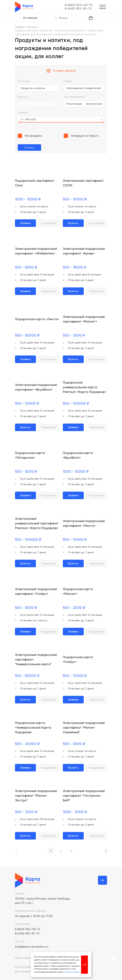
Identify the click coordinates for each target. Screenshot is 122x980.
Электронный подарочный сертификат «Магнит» (84, 319)
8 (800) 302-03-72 (28, 929)
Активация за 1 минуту (85, 136)
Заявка (25, 223)
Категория (24, 81)
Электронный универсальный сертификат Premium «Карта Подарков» (37, 523)
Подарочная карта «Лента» (37, 319)
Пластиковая (74, 104)
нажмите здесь (72, 972)
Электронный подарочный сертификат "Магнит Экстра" (36, 796)
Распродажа (33, 136)
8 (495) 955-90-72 (27, 933)
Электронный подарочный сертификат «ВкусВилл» (36, 387)
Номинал (23, 112)
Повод (67, 81)
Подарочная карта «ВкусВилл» (78, 455)
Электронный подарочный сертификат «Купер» (84, 251)
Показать (29, 147)
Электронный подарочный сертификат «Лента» (84, 523)
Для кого (23, 97)
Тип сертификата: (75, 97)
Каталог (32, 27)
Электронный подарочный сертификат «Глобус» (36, 591)
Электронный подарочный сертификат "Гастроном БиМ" (84, 796)
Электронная (94, 104)
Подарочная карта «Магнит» (78, 591)
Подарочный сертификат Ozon (35, 183)
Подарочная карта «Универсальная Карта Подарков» (33, 727)
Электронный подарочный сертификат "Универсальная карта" (36, 659)
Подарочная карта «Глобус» (78, 659)
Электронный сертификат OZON (83, 183)
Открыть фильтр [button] (61, 71)
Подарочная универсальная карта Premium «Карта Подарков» (84, 387)
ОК (84, 965)
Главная (20, 27)
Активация (30, 18)
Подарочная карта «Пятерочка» (30, 455)
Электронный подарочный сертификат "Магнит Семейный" (84, 727)
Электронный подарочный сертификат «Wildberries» (36, 251)
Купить (73, 223)
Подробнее (49, 223)
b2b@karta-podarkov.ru (32, 947)
